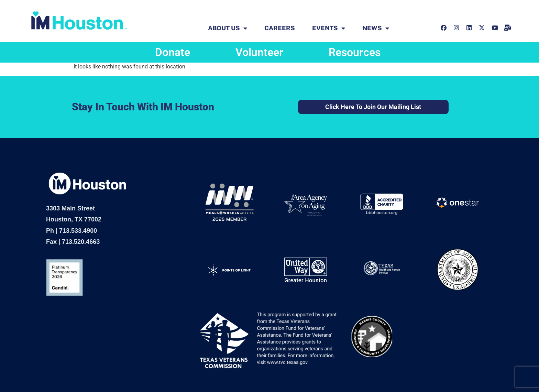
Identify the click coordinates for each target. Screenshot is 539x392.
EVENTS (329, 28)
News (376, 28)
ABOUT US (228, 28)
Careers (280, 28)
